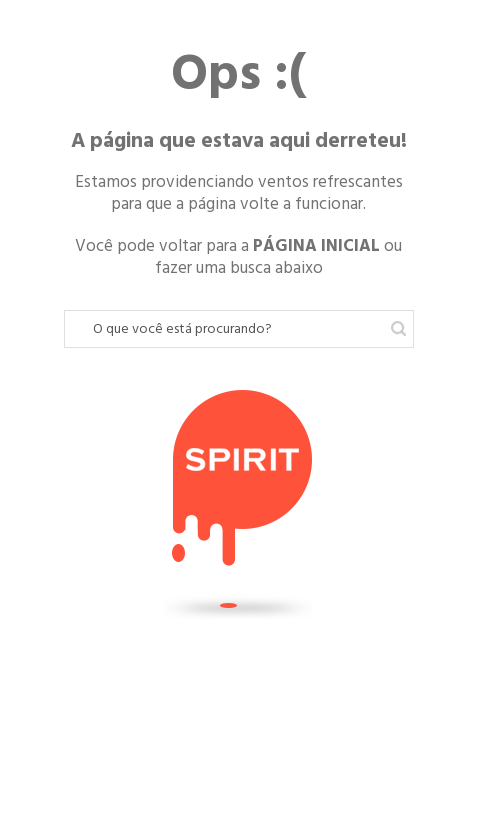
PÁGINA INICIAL (316, 246)
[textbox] (239, 329)
